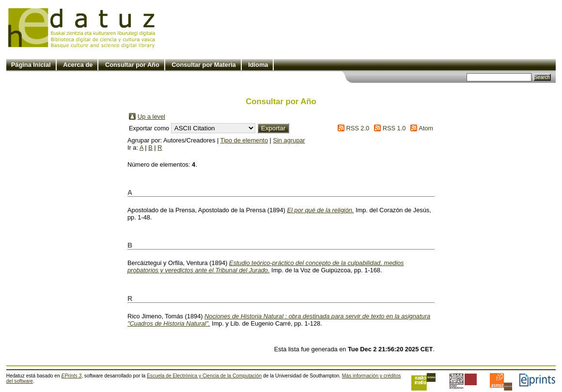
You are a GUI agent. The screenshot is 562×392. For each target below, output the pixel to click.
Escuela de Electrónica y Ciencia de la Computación (204, 376)
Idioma (258, 65)
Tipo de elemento (244, 140)
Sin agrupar (289, 140)
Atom (426, 128)
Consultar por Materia (203, 65)
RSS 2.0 (358, 128)
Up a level (151, 117)
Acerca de (78, 65)
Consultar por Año (132, 65)
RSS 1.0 (394, 128)
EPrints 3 (72, 376)
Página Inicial (31, 65)
